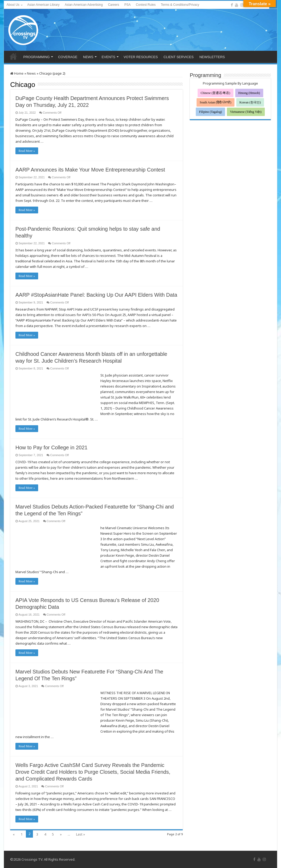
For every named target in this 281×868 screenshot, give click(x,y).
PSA (128, 5)
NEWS (88, 57)
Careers (114, 5)
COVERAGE (68, 57)
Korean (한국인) (250, 102)
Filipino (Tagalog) (210, 112)
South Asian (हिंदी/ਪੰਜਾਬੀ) (216, 102)
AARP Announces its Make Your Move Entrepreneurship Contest (90, 170)
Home (17, 73)
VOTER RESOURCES (141, 57)
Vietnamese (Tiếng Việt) (246, 112)
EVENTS (108, 57)
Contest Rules (146, 5)
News (31, 73)
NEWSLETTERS (212, 57)
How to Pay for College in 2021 (51, 447)
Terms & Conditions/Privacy (180, 5)
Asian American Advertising (84, 5)
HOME (13, 56)
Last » (81, 834)
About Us (13, 5)
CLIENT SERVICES (179, 57)
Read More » (27, 151)
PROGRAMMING (36, 57)
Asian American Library (43, 5)
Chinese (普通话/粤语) (216, 93)
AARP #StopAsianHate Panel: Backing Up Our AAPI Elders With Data (96, 295)
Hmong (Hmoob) (249, 93)
